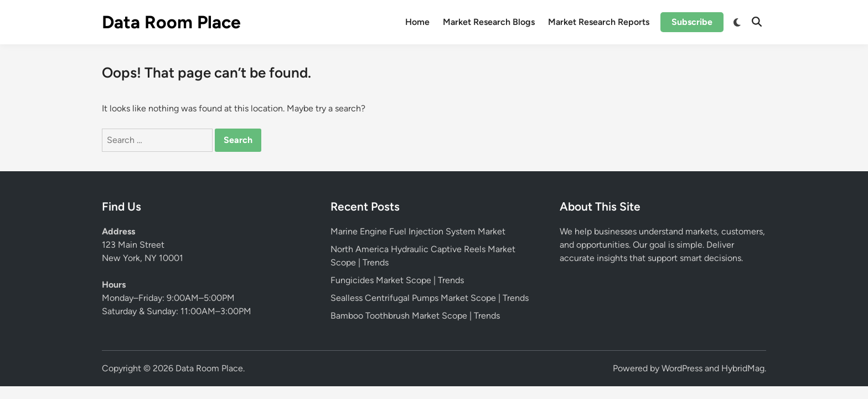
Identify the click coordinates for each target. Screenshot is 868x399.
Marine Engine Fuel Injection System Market (418, 231)
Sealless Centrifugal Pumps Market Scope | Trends (430, 298)
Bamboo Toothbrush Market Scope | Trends (415, 316)
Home (417, 22)
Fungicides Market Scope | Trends (397, 280)
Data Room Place (171, 22)
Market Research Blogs (489, 22)
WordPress (682, 368)
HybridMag (743, 368)
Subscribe (692, 22)
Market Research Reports (599, 22)
